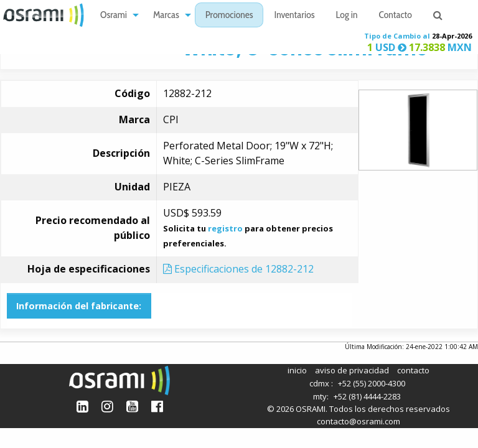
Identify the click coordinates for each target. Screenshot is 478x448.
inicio (297, 370)
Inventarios (294, 16)
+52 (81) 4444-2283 (367, 396)
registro (225, 228)
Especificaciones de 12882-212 (238, 269)
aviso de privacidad (352, 370)
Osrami (114, 16)
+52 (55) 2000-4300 (372, 383)
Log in (347, 16)
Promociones (229, 16)
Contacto (396, 16)
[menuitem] (116, 15)
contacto (413, 370)
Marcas (166, 16)
